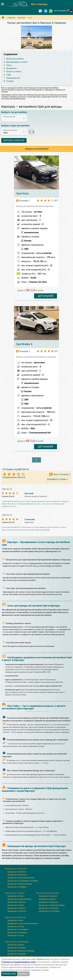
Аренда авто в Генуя (16, 905)
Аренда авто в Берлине (17, 872)
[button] (14, 118)
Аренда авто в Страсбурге (49, 911)
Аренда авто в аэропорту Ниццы (52, 905)
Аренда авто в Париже (48, 896)
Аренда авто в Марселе (48, 902)
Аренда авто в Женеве (17, 948)
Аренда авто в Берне (16, 945)
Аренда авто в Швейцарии (17, 942)
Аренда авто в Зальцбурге (18, 929)
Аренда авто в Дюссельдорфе (20, 884)
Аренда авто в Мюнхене (17, 875)
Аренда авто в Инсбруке (17, 933)
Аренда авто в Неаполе (17, 911)
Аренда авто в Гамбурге (17, 887)
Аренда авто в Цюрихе (17, 954)
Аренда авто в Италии (15, 893)
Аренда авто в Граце (16, 935)
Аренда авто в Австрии (15, 917)
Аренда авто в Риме (15, 896)
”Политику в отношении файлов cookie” (19, 962)
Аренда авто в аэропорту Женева (21, 951)
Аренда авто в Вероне (16, 908)
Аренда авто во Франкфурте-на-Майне (23, 881)
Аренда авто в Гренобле (48, 908)
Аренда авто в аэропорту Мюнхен (21, 878)
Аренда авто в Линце (16, 926)
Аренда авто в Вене (15, 920)
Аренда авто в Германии (16, 869)
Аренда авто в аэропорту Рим (19, 899)
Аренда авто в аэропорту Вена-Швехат (23, 923)
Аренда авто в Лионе (47, 899)
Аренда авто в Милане (17, 902)
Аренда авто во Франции (47, 893)
